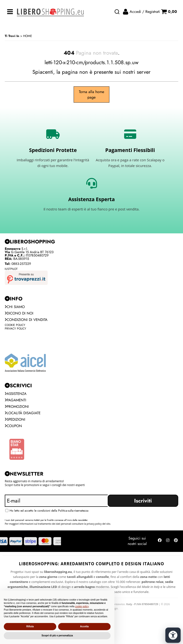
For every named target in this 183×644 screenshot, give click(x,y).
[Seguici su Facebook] (160, 544)
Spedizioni (16, 421)
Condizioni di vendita (27, 320)
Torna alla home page (91, 94)
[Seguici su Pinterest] (176, 544)
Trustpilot (10, 269)
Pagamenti (16, 401)
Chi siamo (15, 307)
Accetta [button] (84, 626)
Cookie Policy (15, 326)
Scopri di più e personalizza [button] (57, 636)
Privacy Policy (15, 329)
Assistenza (16, 395)
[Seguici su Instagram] (168, 544)
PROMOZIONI (18, 408)
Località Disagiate (24, 415)
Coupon (14, 428)
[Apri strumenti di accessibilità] (173, 635)
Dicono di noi (20, 314)
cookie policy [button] (82, 606)
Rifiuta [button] (30, 626)
